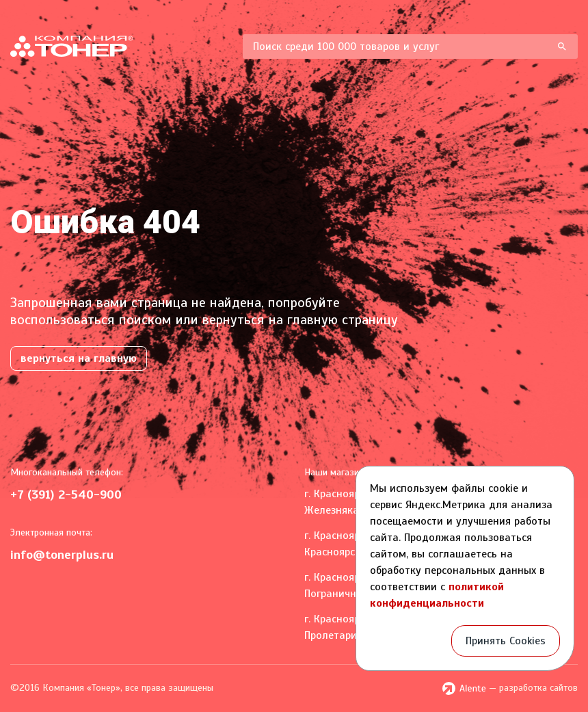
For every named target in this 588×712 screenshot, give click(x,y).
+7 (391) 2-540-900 (66, 495)
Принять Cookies (506, 641)
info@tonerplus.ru (62, 555)
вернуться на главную (79, 358)
